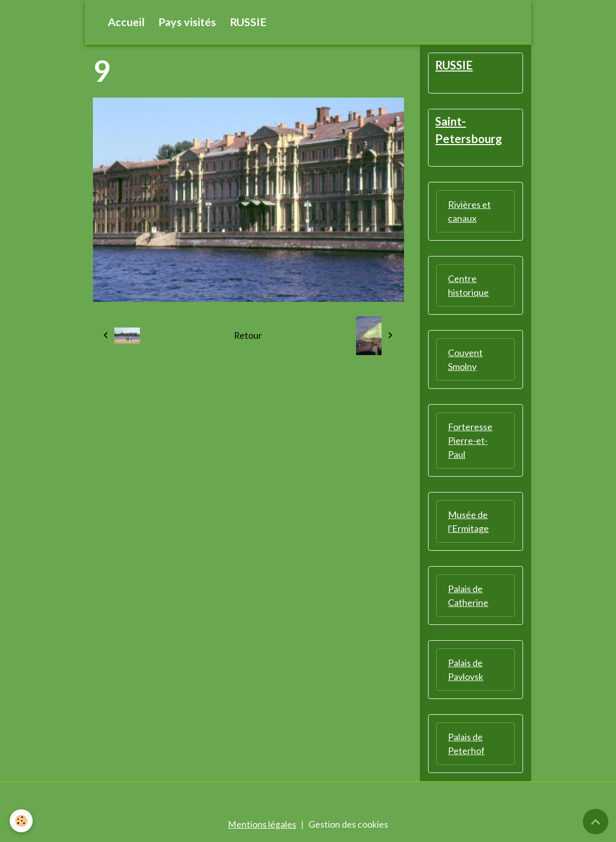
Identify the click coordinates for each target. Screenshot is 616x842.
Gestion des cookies (348, 826)
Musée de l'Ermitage (468, 522)
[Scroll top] (596, 822)
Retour (248, 336)
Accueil (126, 22)
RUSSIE (248, 22)
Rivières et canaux (469, 212)
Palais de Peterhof (466, 745)
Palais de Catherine (468, 597)
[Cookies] (22, 821)
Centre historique (468, 286)
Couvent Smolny (465, 360)
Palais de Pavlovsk (466, 671)
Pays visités (187, 22)
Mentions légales (262, 826)
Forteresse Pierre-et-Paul (470, 441)
